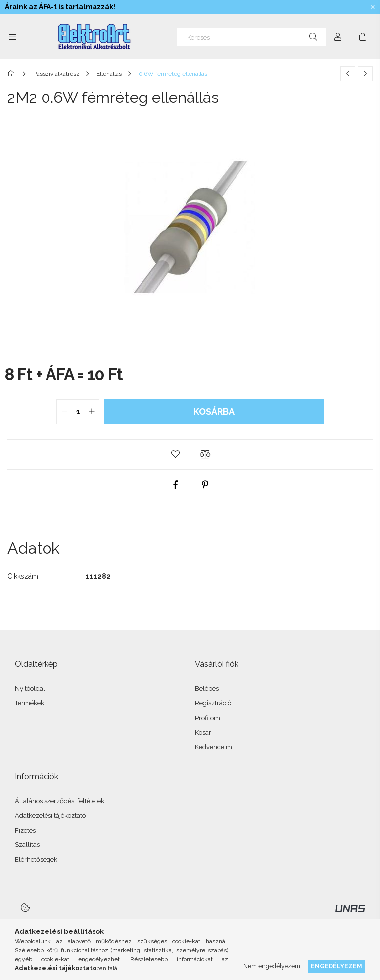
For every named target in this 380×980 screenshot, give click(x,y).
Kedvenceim (214, 747)
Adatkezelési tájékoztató (50, 815)
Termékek (29, 703)
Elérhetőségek (36, 859)
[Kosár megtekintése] (363, 37)
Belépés (207, 689)
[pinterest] (205, 485)
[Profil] (338, 37)
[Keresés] (251, 37)
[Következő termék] (365, 74)
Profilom (208, 718)
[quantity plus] (92, 412)
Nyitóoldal (30, 689)
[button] (175, 454)
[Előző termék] (348, 74)
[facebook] (175, 485)
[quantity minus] (64, 412)
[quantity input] (78, 412)
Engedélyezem (336, 966)
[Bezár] (373, 7)
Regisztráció (213, 703)
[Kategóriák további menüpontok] (12, 37)
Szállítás (27, 845)
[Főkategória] (13, 74)
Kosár (203, 732)
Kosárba (214, 412)
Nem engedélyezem (272, 966)
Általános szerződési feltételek (60, 801)
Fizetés (25, 830)
